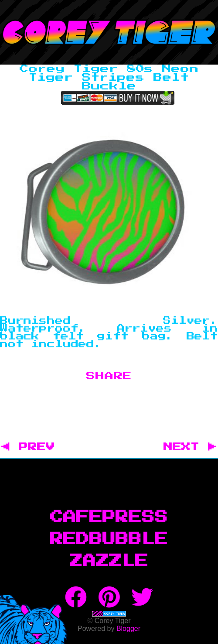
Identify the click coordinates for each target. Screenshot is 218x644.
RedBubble (109, 539)
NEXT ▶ (190, 447)
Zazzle (109, 561)
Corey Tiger (109, 32)
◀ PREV (32, 447)
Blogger (128, 629)
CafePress (109, 517)
